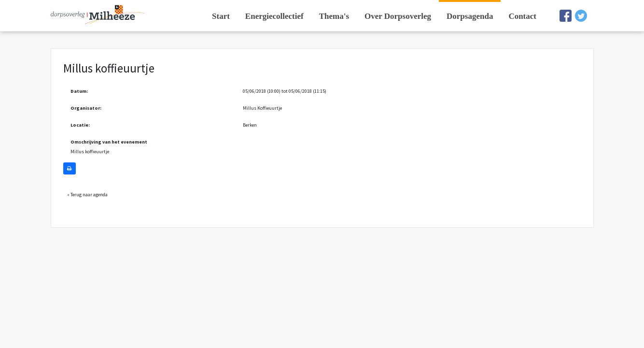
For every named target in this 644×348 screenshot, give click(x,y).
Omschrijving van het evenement (109, 142)
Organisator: (86, 108)
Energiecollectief (274, 16)
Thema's (334, 16)
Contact (522, 16)
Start (221, 16)
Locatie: (80, 125)
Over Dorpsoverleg (398, 16)
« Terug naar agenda (87, 195)
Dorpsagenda (470, 16)
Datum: (79, 91)
